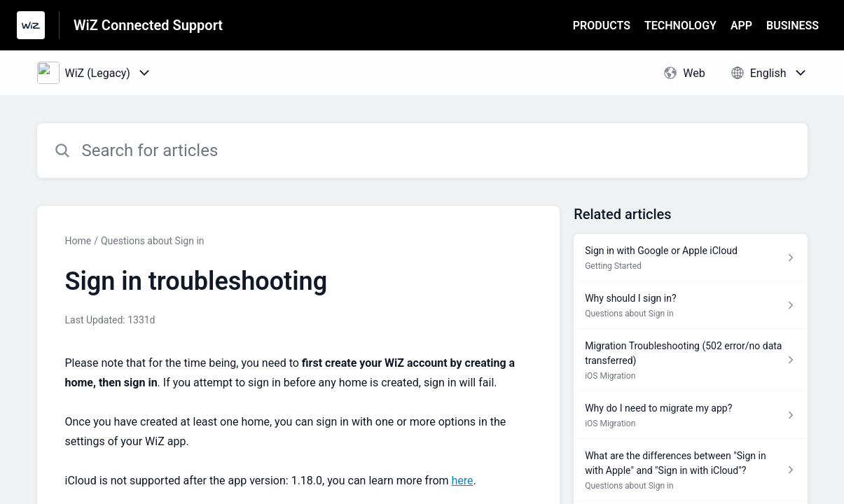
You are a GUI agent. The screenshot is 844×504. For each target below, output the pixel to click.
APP (741, 26)
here (463, 481)
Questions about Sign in (153, 241)
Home (78, 241)
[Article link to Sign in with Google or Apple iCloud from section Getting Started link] (690, 258)
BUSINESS (793, 26)
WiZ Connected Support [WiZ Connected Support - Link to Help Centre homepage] (148, 25)
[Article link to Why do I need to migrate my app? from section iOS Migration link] (690, 415)
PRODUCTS (602, 26)
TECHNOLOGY (680, 26)
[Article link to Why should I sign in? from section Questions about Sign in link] (690, 305)
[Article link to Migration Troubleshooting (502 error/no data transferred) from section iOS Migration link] (690, 360)
